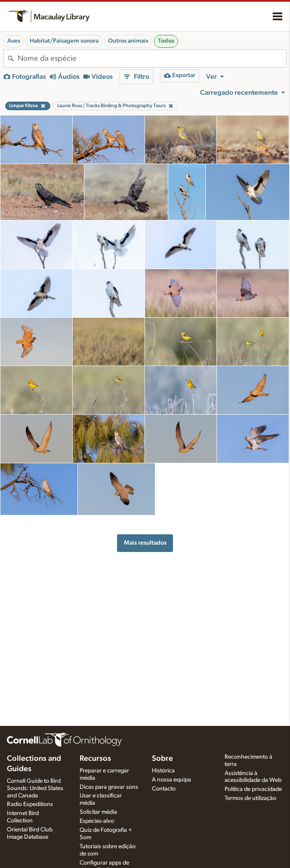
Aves (14, 41)
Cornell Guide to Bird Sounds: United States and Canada (35, 788)
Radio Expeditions (30, 804)
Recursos (95, 759)
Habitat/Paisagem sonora (64, 41)
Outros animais (128, 41)
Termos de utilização (250, 798)
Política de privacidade (253, 789)
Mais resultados (145, 543)
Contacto (164, 789)
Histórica (163, 771)
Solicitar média (98, 812)
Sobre (162, 759)
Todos (166, 41)
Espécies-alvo (97, 821)
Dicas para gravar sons (109, 787)
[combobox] (152, 59)
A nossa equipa (171, 780)
